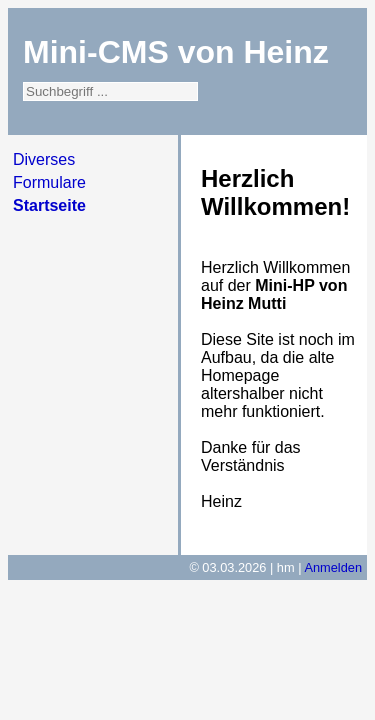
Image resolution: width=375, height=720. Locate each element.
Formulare (49, 182)
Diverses (44, 159)
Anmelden (333, 567)
